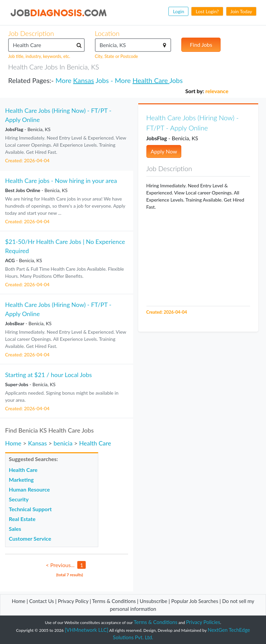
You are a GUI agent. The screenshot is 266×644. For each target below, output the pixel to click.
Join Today (241, 11)
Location (107, 33)
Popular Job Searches (195, 601)
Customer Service (30, 538)
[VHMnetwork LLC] (86, 630)
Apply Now (164, 151)
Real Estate (22, 519)
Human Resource (29, 489)
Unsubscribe (153, 601)
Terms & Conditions (115, 601)
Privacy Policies (203, 622)
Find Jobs (201, 45)
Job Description (31, 33)
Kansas (84, 80)
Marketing (21, 480)
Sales (15, 529)
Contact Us (42, 601)
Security (19, 499)
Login (178, 11)
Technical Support (30, 509)
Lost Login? (207, 11)
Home (13, 443)
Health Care (151, 80)
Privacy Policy (73, 601)
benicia (63, 443)
